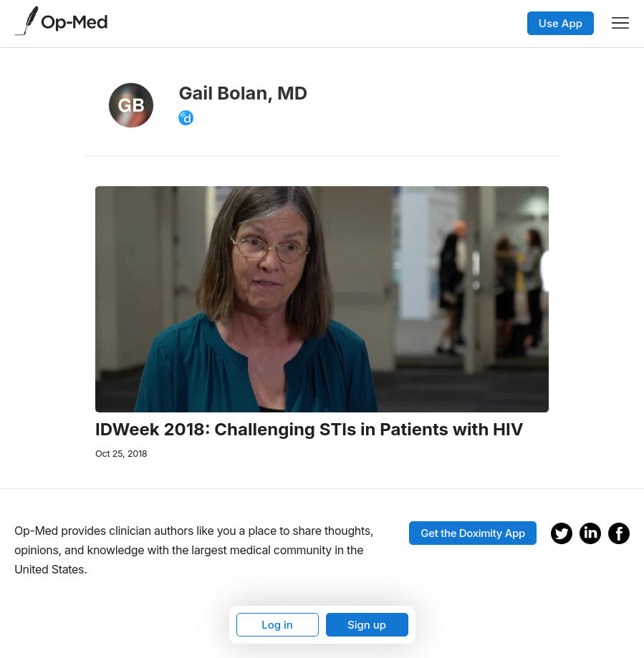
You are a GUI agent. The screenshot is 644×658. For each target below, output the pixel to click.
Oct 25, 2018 (121, 454)
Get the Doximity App (473, 533)
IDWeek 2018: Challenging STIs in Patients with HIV (309, 430)
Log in (277, 625)
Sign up (367, 625)
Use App (561, 23)
